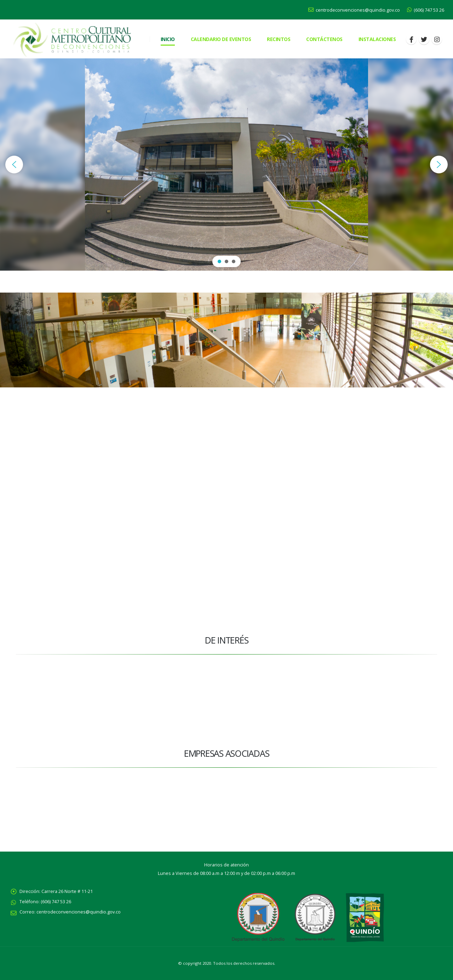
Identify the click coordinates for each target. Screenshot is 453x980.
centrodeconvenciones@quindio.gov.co (354, 10)
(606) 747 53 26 (426, 10)
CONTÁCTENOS (324, 39)
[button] (14, 165)
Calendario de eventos (221, 39)
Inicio (168, 39)
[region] (226, 165)
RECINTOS (279, 39)
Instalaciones (377, 39)
